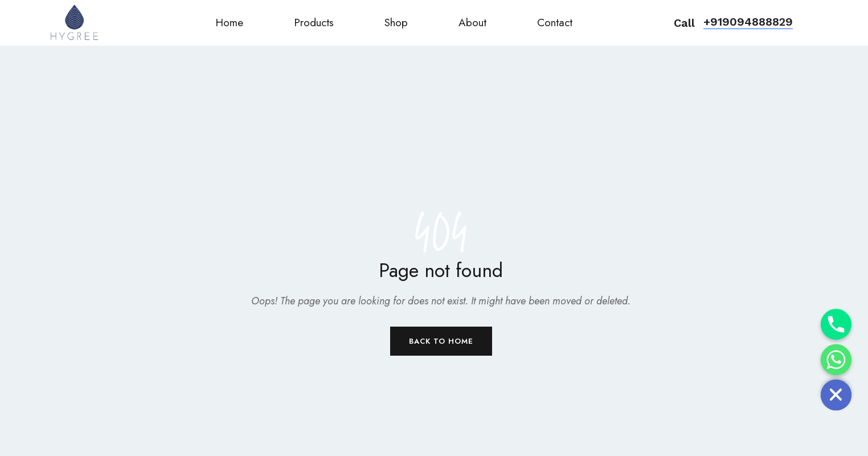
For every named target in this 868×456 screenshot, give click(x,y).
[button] (748, 23)
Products (314, 23)
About (472, 23)
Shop (396, 23)
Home (229, 23)
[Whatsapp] (836, 360)
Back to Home (441, 341)
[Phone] (836, 324)
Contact (555, 23)
